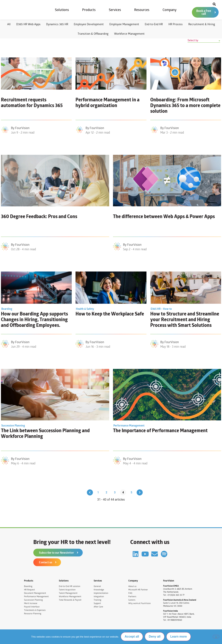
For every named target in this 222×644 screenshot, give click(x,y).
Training (97, 600)
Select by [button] (193, 40)
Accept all (132, 637)
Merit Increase (31, 603)
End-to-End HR (154, 24)
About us (132, 586)
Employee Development (89, 24)
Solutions (62, 10)
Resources (142, 10)
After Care (98, 607)
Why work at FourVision (139, 603)
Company (170, 10)
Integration (99, 597)
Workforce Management (129, 34)
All (9, 24)
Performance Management (36, 597)
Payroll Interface (32, 607)
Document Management (35, 593)
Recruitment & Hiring (202, 24)
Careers (132, 600)
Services (115, 10)
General (97, 586)
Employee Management (124, 24)
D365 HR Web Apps (28, 24)
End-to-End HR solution (70, 586)
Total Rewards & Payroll (70, 600)
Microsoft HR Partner (138, 590)
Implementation (101, 593)
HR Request (29, 590)
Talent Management (68, 593)
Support (97, 603)
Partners (132, 597)
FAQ (130, 593)
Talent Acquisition (67, 590)
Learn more (179, 637)
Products (89, 10)
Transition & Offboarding (93, 34)
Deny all (155, 637)
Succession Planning (33, 600)
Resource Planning (33, 614)
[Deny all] (216, 637)
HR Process (176, 24)
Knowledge (99, 590)
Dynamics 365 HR (57, 24)
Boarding (28, 586)
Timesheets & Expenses (35, 610)
